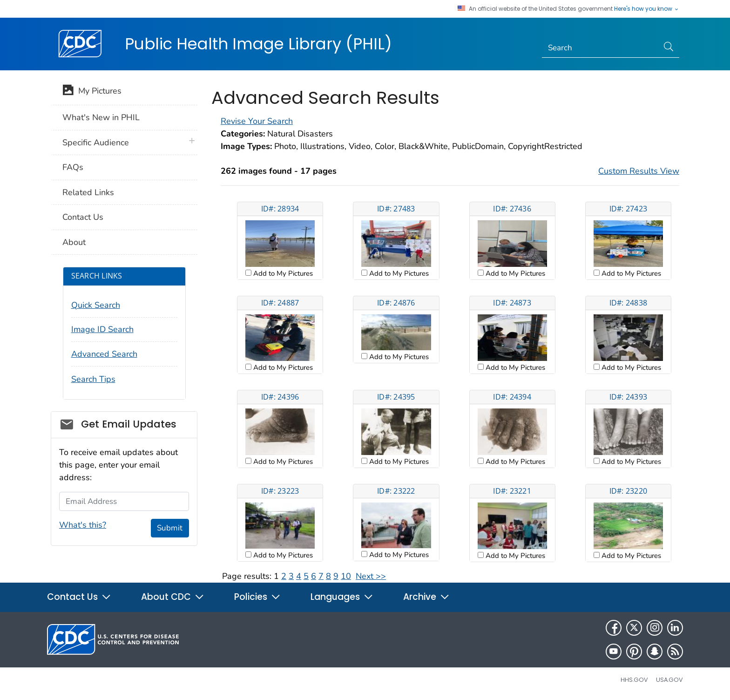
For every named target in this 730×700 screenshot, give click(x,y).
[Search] (600, 48)
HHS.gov (634, 680)
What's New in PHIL (101, 117)
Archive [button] (426, 597)
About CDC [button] (173, 597)
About (74, 242)
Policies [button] (257, 597)
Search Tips (93, 379)
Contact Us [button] (79, 597)
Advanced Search (104, 354)
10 (346, 576)
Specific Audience (96, 143)
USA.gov (669, 680)
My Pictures (92, 92)
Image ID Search (102, 329)
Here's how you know (647, 9)
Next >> (371, 576)
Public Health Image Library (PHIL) (258, 44)
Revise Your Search (257, 121)
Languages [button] (342, 597)
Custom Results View (639, 171)
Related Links (88, 192)
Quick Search (96, 305)
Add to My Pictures (282, 273)
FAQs (73, 167)
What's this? (83, 525)
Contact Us (83, 217)
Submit (170, 528)
